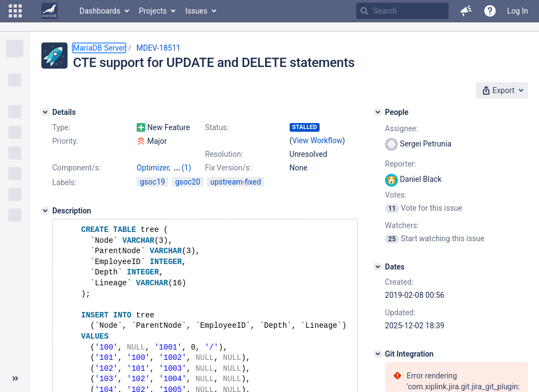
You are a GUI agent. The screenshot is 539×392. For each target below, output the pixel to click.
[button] (15, 11)
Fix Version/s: (228, 168)
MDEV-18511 (158, 48)
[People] (378, 112)
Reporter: (400, 164)
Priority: (65, 141)
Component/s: (76, 168)
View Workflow (317, 140)
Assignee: (402, 128)
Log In (518, 11)
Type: (61, 127)
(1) (187, 168)
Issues (196, 11)
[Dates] (378, 267)
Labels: (64, 182)
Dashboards (100, 11)
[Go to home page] (50, 11)
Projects (153, 11)
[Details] (45, 112)
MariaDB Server (99, 48)
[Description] (45, 211)
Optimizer (153, 168)
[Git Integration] (378, 354)
